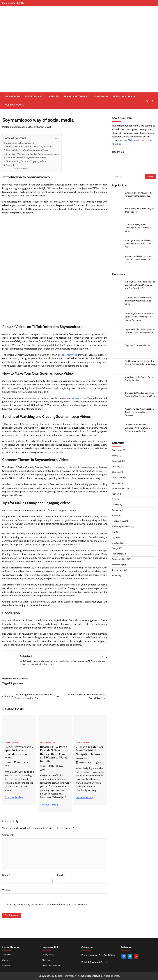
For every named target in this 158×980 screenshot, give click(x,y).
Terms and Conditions (52, 966)
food (114, 499)
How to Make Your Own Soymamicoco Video (27, 150)
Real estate (117, 554)
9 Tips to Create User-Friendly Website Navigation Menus (90, 750)
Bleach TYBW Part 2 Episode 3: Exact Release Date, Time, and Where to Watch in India (54, 754)
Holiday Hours (14, 105)
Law (114, 532)
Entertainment (34, 96)
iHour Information (67, 976)
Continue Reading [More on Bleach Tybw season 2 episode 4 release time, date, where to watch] (14, 797)
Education (117, 483)
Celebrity (116, 467)
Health (115, 516)
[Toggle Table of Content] (55, 139)
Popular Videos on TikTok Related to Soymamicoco (30, 147)
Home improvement (76, 96)
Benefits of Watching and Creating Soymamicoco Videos (32, 154)
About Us (7, 955)
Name (6, 875)
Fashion (115, 494)
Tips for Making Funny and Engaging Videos (26, 161)
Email (61, 875)
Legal (114, 538)
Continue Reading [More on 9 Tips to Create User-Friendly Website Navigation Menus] (85, 797)
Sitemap (6, 966)
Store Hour (101, 96)
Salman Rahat (81, 759)
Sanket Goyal (44, 127)
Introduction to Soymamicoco (20, 143)
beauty (115, 456)
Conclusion (11, 165)
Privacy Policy (48, 955)
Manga (115, 549)
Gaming (115, 505)
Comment (8, 835)
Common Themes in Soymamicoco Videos (26, 158)
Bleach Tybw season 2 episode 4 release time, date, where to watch (19, 752)
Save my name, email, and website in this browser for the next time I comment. (48, 905)
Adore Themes (112, 976)
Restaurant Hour (124, 96)
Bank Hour (117, 450)
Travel (115, 576)
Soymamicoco (18, 683)
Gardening (117, 510)
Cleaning (116, 472)
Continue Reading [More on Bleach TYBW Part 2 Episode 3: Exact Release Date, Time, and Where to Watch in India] (49, 805)
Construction (118, 478)
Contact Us (7, 960)
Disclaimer (46, 960)
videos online (79, 398)
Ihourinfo (8, 762)
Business (54, 96)
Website (6, 890)
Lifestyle (116, 543)
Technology (12, 96)
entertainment (69, 355)
